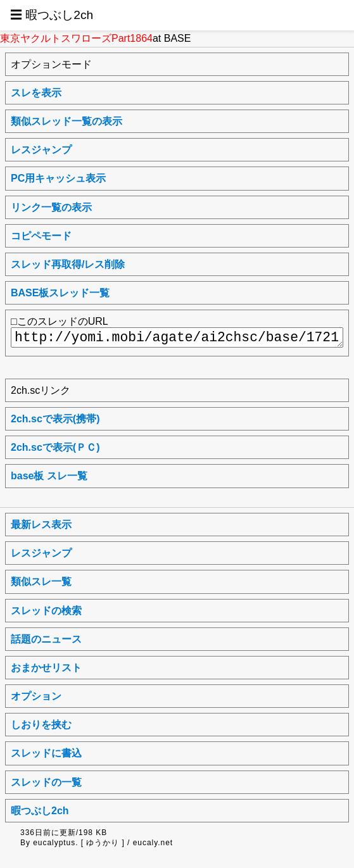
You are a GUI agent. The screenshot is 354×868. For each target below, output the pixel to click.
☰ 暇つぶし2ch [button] (52, 15)
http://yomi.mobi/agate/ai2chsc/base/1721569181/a (177, 337)
